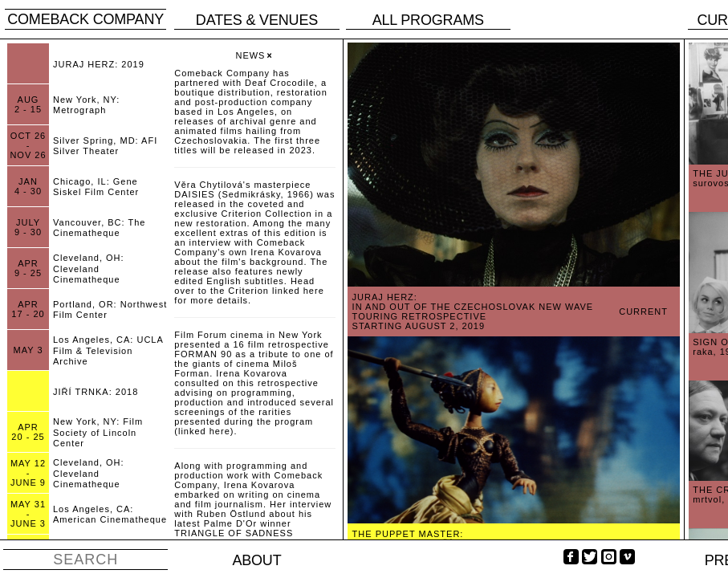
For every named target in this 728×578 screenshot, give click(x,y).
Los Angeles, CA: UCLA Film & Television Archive (108, 350)
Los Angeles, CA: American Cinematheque (110, 514)
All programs (428, 20)
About (256, 560)
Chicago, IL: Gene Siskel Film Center (96, 187)
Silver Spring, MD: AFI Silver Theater (105, 146)
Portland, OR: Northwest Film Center (110, 309)
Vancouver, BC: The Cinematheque (99, 228)
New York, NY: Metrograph (86, 105)
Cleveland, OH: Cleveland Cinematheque (89, 268)
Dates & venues (257, 20)
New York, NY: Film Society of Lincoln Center (98, 432)
